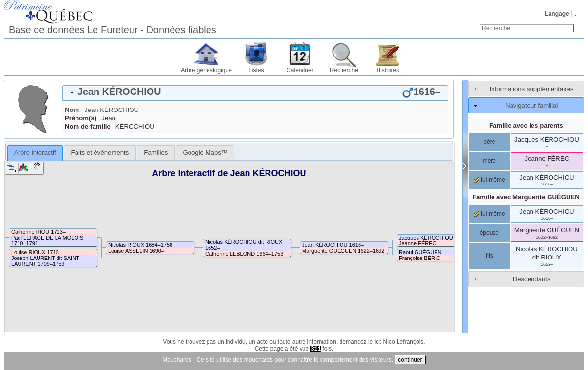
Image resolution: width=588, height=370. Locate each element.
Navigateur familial (531, 105)
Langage (557, 14)
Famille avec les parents (526, 125)
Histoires (388, 70)
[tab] (255, 93)
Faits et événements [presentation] (100, 153)
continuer (410, 360)
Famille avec (526, 197)
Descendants (532, 279)
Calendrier (300, 70)
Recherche (344, 70)
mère (489, 161)
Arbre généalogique (206, 70)
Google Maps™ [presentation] (205, 153)
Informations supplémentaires (532, 89)
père (489, 142)
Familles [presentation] (156, 153)
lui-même (489, 180)
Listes (256, 70)
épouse (489, 233)
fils (489, 256)
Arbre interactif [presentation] (35, 153)
